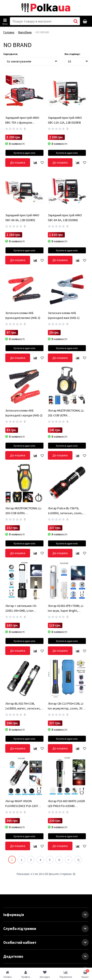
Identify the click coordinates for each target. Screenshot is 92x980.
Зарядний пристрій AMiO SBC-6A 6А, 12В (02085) (22, 218)
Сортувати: (11, 54)
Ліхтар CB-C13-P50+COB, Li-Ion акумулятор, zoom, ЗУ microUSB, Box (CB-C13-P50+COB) (66, 706)
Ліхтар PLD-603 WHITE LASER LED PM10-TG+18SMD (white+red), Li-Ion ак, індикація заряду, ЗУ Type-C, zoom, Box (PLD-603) (66, 804)
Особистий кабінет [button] (46, 942)
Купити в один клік (24, 153)
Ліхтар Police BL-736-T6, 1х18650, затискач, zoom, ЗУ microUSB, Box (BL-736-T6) (67, 511)
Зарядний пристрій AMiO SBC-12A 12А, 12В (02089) (65, 120)
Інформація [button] (46, 915)
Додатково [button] (46, 956)
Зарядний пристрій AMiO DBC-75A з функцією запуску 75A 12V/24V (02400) (24, 120)
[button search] (76, 21)
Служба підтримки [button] (46, 929)
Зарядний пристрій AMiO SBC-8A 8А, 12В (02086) (65, 218)
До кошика (18, 162)
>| (78, 860)
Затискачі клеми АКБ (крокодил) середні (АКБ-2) (24, 413)
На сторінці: (72, 54)
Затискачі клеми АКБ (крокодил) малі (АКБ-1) (64, 315)
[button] (85, 915)
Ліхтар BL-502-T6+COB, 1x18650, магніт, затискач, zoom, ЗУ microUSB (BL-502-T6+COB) (23, 706)
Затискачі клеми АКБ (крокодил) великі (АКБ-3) (23, 315)
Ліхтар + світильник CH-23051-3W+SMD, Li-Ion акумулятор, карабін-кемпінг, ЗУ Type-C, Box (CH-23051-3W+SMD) (24, 608)
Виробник (25, 32)
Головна (9, 32)
